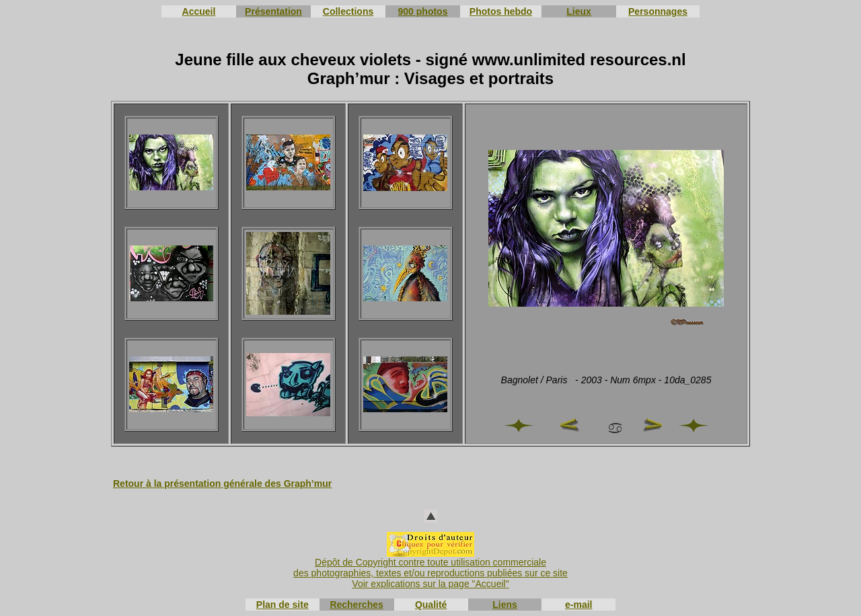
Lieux (579, 11)
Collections (348, 11)
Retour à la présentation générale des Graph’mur (222, 484)
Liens (505, 605)
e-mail (578, 605)
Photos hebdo (501, 11)
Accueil (199, 11)
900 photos (423, 11)
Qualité (431, 605)
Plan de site (283, 605)
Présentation (273, 11)
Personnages (658, 11)
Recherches (356, 605)
